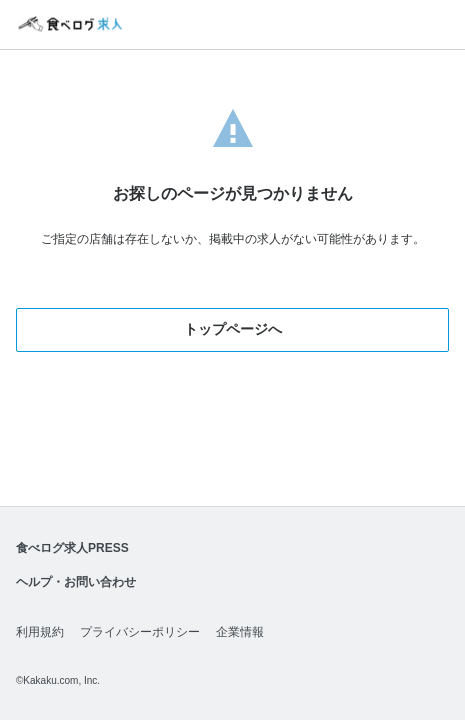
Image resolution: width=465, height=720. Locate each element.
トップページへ (233, 329)
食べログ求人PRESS (72, 548)
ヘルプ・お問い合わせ (76, 582)
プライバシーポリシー (140, 632)
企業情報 (240, 632)
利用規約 (40, 632)
